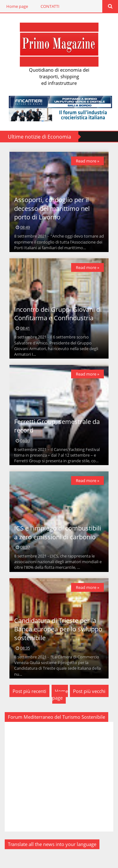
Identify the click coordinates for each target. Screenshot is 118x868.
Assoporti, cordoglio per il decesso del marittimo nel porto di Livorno (52, 208)
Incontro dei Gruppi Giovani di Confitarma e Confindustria (58, 314)
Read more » (87, 161)
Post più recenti (29, 691)
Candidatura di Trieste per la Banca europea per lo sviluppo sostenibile (58, 629)
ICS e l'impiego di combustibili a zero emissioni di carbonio (58, 532)
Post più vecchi (89, 691)
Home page (17, 6)
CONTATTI (50, 6)
